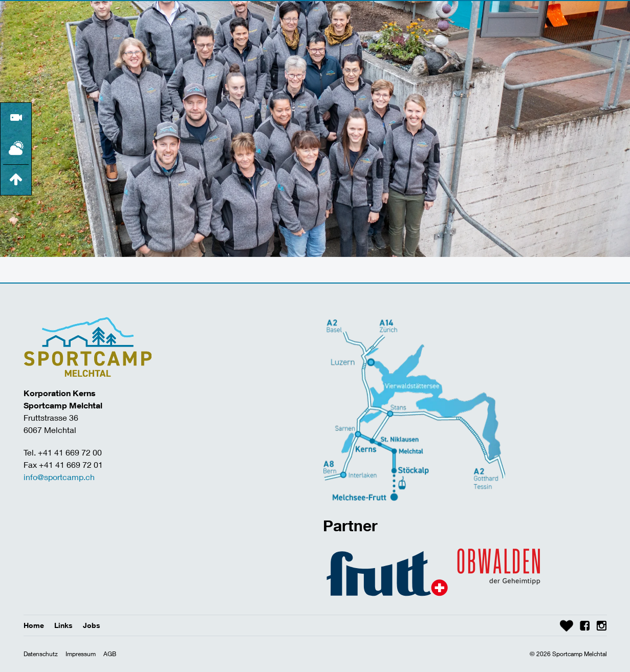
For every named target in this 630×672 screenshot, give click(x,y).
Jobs (92, 625)
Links (63, 625)
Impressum (81, 654)
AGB (110, 654)
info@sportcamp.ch (59, 477)
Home (34, 625)
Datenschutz (41, 654)
